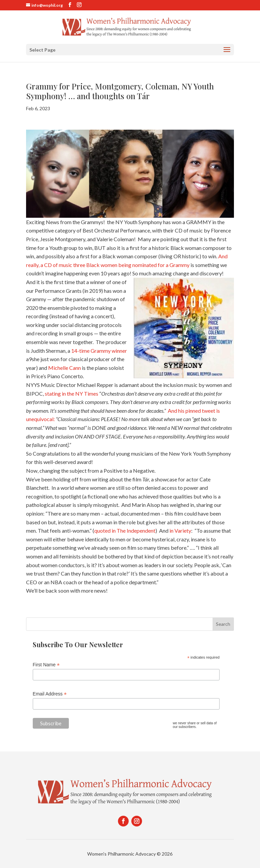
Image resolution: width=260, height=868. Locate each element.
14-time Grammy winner (99, 351)
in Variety (180, 530)
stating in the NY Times (72, 393)
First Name (46, 665)
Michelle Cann (64, 368)
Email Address (50, 694)
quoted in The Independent (125, 530)
